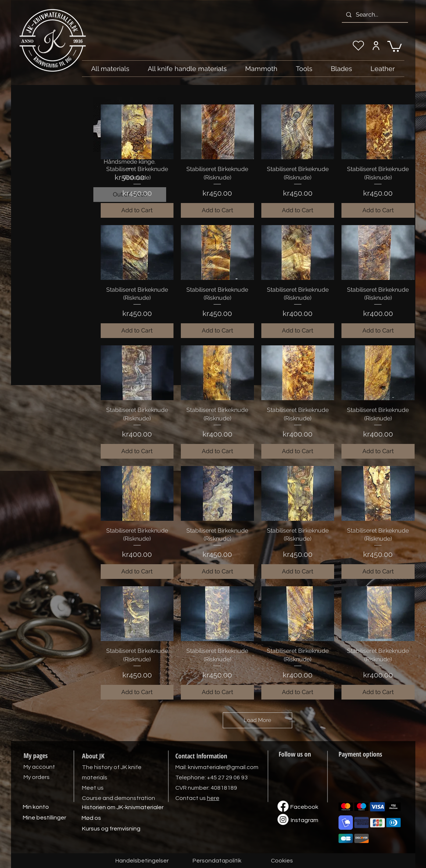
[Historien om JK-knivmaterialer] (123, 807)
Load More (257, 720)
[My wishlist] (358, 46)
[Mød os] (92, 818)
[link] (395, 46)
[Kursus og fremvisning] (111, 829)
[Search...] (374, 15)
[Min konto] (36, 807)
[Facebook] (304, 807)
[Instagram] (305, 820)
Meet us (93, 788)
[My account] (376, 46)
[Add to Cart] (137, 210)
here (213, 798)
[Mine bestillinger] (44, 818)
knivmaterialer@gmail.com (223, 767)
